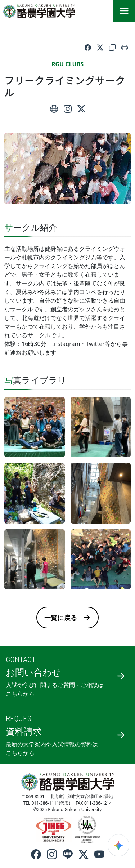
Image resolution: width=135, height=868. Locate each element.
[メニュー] (124, 11)
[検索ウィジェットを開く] (118, 845)
